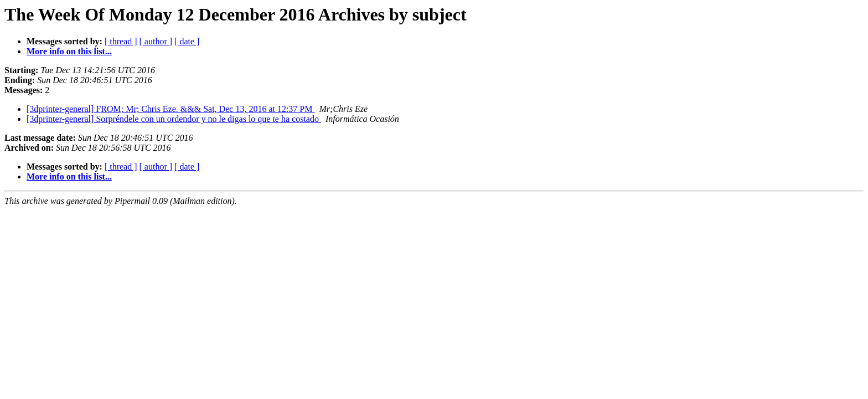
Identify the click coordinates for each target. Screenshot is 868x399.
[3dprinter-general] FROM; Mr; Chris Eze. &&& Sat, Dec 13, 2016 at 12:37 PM (171, 109)
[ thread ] (121, 41)
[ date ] (187, 41)
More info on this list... (69, 51)
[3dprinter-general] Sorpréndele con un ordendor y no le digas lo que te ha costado (174, 119)
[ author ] (156, 41)
